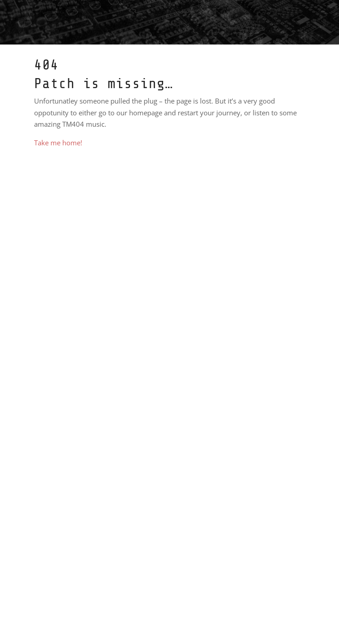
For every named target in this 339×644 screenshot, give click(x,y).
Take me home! (58, 143)
